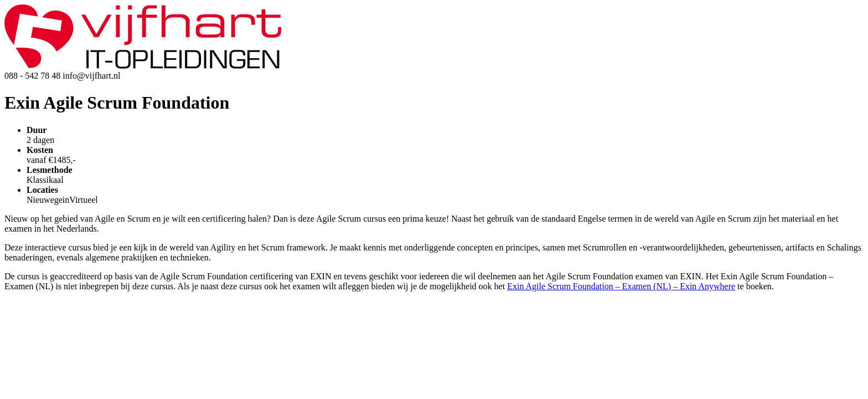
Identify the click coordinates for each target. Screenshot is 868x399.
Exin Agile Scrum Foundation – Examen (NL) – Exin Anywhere (621, 286)
